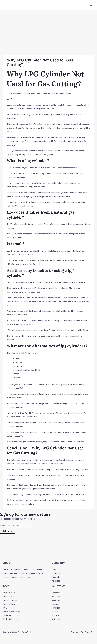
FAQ (5, 608)
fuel (40, 464)
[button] (48, 553)
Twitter (55, 612)
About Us (56, 570)
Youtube (55, 604)
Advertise (56, 581)
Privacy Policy (9, 593)
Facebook (56, 593)
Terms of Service (10, 601)
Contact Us (57, 573)
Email (3, 526)
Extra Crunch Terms (12, 612)
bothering (36, 109)
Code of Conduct (10, 616)
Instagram (56, 601)
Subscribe (8, 531)
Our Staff (56, 577)
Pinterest (56, 608)
